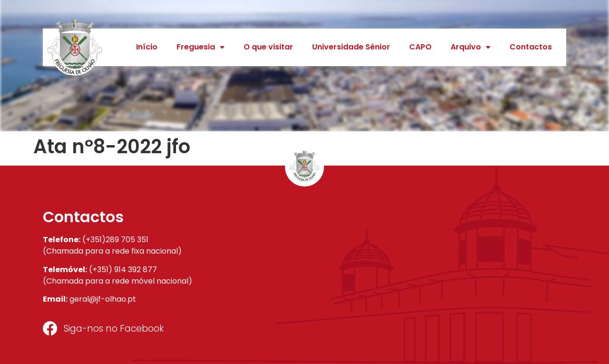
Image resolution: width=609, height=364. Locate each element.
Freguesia (201, 47)
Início (147, 47)
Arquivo (471, 47)
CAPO (420, 47)
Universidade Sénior (351, 47)
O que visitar (268, 47)
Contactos (531, 47)
